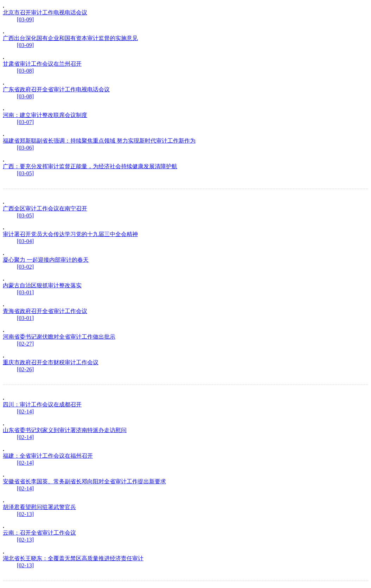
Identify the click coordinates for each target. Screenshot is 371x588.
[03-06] (25, 148)
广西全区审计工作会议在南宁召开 (45, 208)
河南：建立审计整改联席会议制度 (45, 115)
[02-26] (25, 369)
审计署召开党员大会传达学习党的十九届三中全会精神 (70, 234)
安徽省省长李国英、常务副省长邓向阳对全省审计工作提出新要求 (84, 481)
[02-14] (25, 411)
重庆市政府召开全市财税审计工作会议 (51, 362)
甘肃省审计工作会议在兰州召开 (42, 64)
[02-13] (25, 514)
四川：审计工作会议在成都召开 (42, 404)
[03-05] (25, 173)
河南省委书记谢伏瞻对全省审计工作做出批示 (59, 337)
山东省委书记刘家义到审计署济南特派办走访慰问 (65, 430)
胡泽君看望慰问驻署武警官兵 (39, 507)
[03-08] (25, 71)
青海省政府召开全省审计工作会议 (45, 311)
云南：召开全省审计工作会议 (39, 533)
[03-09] (25, 19)
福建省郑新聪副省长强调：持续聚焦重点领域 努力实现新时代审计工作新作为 (99, 141)
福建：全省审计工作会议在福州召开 (48, 456)
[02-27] (25, 344)
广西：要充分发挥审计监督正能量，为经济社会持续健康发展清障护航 (90, 166)
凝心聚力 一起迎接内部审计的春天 (46, 260)
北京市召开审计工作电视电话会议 (45, 12)
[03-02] (25, 267)
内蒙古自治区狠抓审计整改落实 (42, 285)
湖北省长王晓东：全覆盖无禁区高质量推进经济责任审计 (73, 558)
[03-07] (25, 122)
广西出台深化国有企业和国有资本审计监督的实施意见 (70, 38)
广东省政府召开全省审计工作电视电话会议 (56, 89)
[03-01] (25, 292)
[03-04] (25, 241)
